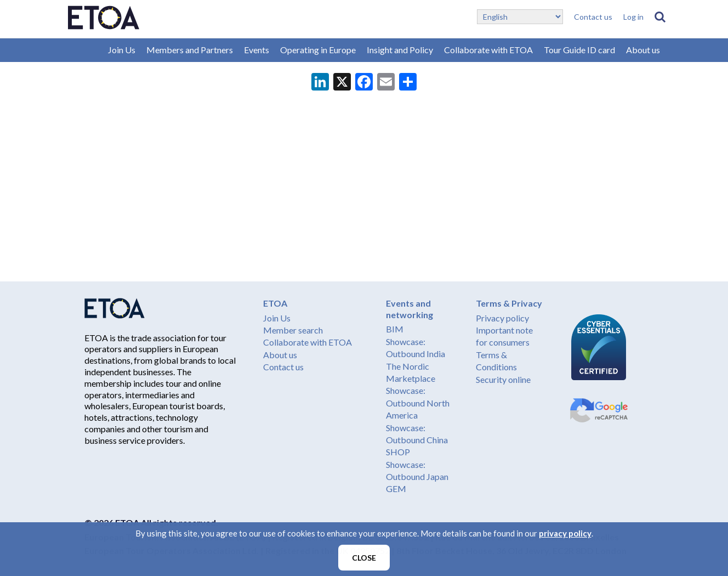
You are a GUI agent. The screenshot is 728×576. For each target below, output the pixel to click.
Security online (503, 379)
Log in (633, 17)
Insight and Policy (400, 50)
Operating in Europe (318, 50)
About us (643, 50)
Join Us (122, 50)
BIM (395, 329)
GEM (396, 489)
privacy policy (565, 533)
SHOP (398, 452)
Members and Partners (190, 50)
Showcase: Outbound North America (418, 403)
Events (257, 50)
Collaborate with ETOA (488, 50)
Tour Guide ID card (579, 50)
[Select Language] (520, 17)
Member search (293, 330)
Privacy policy (502, 318)
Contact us (593, 17)
